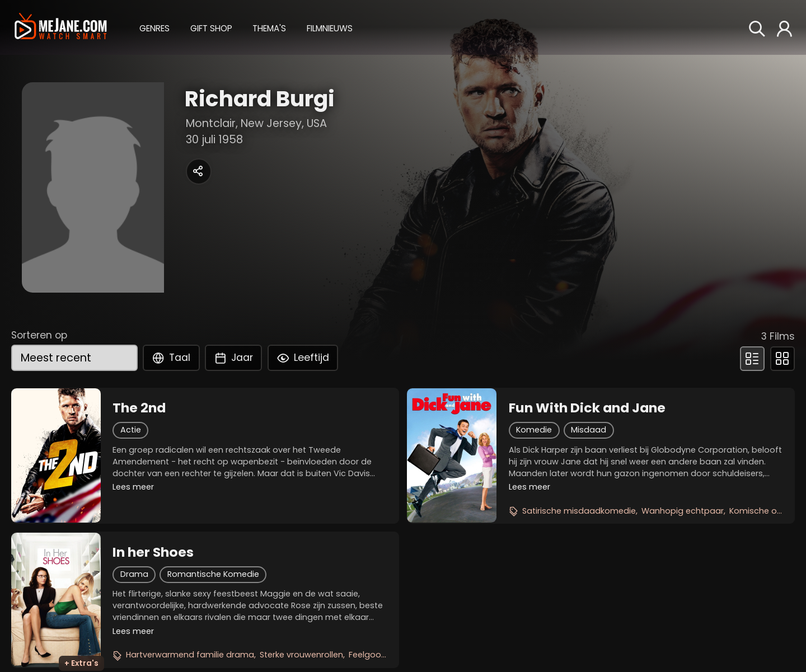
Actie (131, 430)
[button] (154, 27)
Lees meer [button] (133, 487)
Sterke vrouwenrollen (301, 655)
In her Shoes (153, 552)
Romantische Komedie (213, 574)
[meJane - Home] (61, 27)
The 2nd (139, 408)
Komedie (534, 430)
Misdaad (589, 430)
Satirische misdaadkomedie (579, 511)
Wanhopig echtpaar (683, 511)
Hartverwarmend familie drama (190, 655)
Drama (134, 574)
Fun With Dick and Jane (587, 408)
